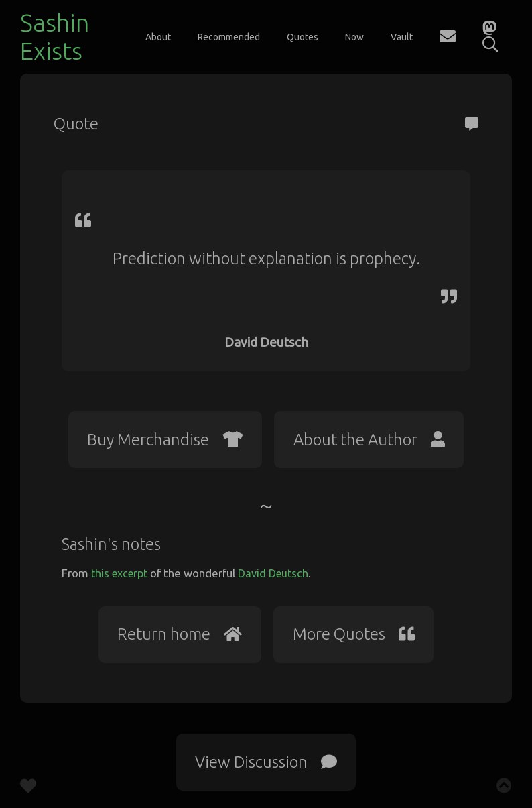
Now (354, 37)
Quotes (303, 37)
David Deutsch (266, 342)
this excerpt (119, 576)
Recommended (229, 37)
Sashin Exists (55, 37)
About (158, 37)
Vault (402, 37)
